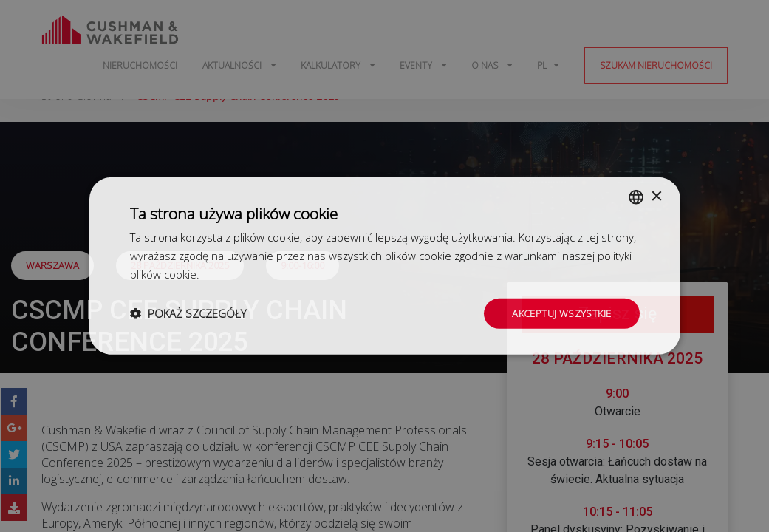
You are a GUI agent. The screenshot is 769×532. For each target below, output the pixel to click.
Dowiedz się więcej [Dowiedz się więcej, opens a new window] (249, 273)
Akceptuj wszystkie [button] (558, 313)
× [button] (656, 195)
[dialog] (384, 266)
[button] (188, 313)
